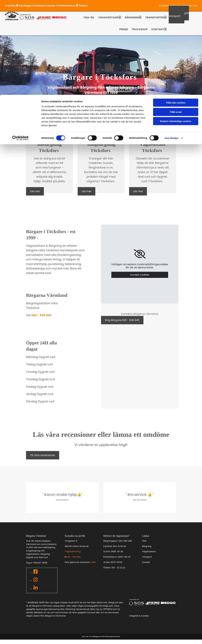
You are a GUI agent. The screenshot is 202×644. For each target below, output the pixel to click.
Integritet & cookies (139, 620)
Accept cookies (140, 279)
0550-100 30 (124, 561)
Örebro (107, 572)
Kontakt (146, 567)
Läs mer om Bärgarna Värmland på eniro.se (101, 641)
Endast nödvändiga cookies (176, 26)
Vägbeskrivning (73, 556)
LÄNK (93, 567)
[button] (35, 196)
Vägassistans (149, 556)
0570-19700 (117, 567)
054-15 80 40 (119, 551)
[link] (140, 258)
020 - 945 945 (41, 320)
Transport (147, 561)
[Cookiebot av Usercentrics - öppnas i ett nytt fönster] (20, 43)
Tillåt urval (176, 17)
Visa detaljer (171, 43)
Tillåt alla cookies (176, 8)
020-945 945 (125, 545)
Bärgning (147, 551)
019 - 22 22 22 (118, 572)
